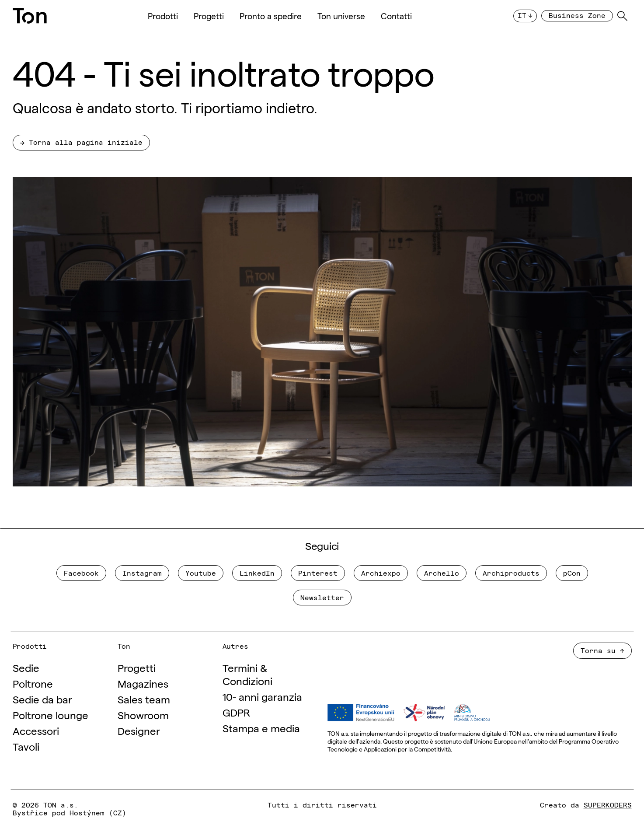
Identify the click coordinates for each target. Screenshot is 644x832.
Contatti (396, 16)
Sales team (144, 699)
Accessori (36, 730)
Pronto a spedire (271, 16)
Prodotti (163, 16)
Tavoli (26, 746)
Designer (139, 730)
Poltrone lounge (50, 715)
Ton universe (341, 16)
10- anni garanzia (262, 696)
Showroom (143, 715)
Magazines (143, 683)
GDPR (236, 712)
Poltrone (33, 683)
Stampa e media (261, 728)
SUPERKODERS (608, 804)
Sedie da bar (42, 699)
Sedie (26, 667)
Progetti (209, 16)
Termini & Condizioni (247, 674)
